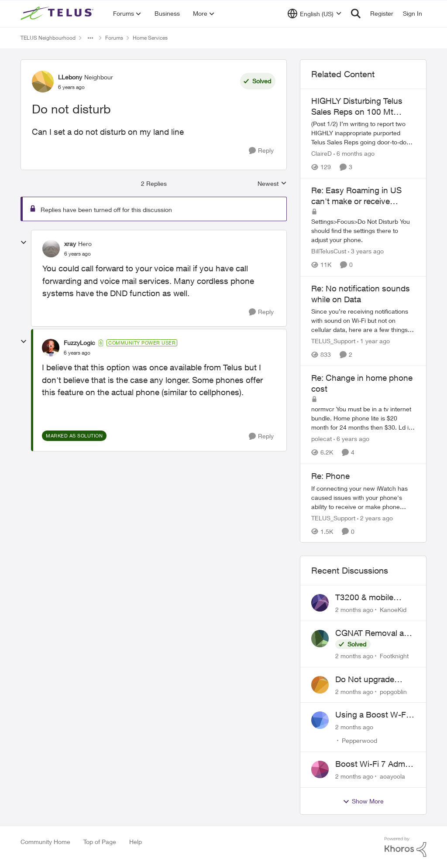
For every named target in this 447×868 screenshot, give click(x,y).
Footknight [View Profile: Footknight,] (394, 656)
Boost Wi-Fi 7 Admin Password (373, 764)
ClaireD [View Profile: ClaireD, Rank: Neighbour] (321, 153)
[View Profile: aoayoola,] (320, 769)
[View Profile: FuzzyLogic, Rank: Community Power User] (51, 348)
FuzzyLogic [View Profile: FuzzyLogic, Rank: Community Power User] (79, 343)
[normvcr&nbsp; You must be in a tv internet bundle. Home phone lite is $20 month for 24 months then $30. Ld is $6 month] (363, 419)
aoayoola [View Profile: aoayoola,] (392, 776)
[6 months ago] (354, 153)
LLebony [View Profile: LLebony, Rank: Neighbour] (70, 77)
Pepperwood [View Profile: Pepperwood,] (359, 740)
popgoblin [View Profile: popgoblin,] (393, 691)
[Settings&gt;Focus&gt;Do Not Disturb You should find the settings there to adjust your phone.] (363, 231)
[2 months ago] (354, 610)
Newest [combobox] (272, 184)
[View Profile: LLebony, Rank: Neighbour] (43, 82)
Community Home (45, 842)
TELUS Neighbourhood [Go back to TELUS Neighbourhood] (48, 38)
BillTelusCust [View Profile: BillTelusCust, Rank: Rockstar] (329, 251)
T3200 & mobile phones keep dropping (364, 598)
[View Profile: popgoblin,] (320, 685)
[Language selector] (315, 14)
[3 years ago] (366, 251)
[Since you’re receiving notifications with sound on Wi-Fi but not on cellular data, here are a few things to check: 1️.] (363, 320)
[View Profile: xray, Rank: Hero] (51, 249)
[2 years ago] (375, 518)
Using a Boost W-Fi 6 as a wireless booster (375, 715)
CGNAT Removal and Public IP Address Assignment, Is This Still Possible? (374, 633)
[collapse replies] (24, 243)
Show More (363, 801)
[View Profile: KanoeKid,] (320, 603)
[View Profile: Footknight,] (320, 639)
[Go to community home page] (58, 14)
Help (136, 842)
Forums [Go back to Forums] (114, 38)
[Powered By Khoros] (406, 847)
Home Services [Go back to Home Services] (150, 38)
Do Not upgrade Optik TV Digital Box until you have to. (372, 680)
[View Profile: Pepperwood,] (320, 720)
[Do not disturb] (77, 254)
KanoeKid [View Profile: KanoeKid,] (393, 610)
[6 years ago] (351, 439)
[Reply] (261, 151)
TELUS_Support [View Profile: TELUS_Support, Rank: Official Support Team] (333, 341)
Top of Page (100, 842)
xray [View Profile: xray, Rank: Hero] (70, 244)
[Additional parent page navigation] (90, 38)
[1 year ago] (373, 341)
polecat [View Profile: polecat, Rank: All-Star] (321, 439)
